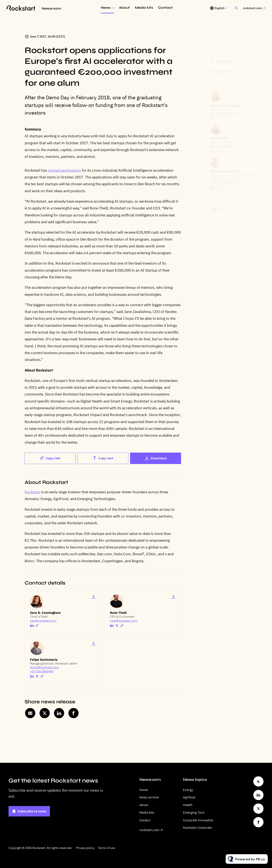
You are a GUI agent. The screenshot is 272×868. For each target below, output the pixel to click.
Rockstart (33, 492)
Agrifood (189, 797)
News (106, 8)
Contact (165, 8)
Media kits (144, 8)
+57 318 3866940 (42, 671)
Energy (188, 790)
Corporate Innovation (198, 820)
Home (144, 790)
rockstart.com (252, 8)
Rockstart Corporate (197, 828)
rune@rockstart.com (123, 621)
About (124, 8)
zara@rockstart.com (43, 621)
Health (188, 805)
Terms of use (107, 848)
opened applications (64, 171)
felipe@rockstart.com (44, 667)
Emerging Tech (194, 813)
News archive (149, 797)
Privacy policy (85, 848)
